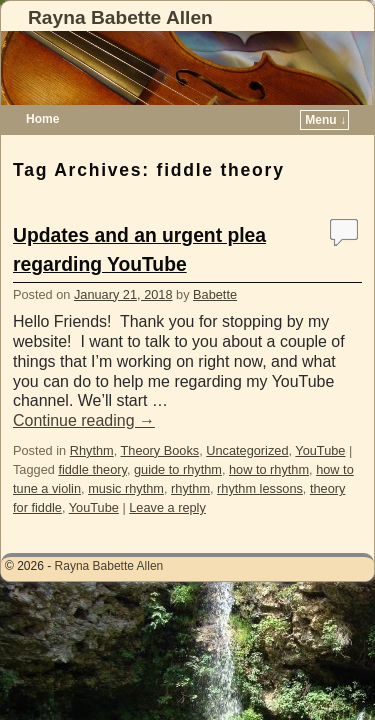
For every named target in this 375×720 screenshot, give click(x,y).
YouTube (320, 450)
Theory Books (160, 450)
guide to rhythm (178, 469)
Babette (215, 294)
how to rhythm (269, 469)
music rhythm (126, 488)
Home (42, 119)
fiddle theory (92, 469)
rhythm (190, 488)
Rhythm (92, 450)
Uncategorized (247, 450)
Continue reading (84, 420)
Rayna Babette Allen (120, 17)
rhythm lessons (260, 488)
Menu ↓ (325, 120)
